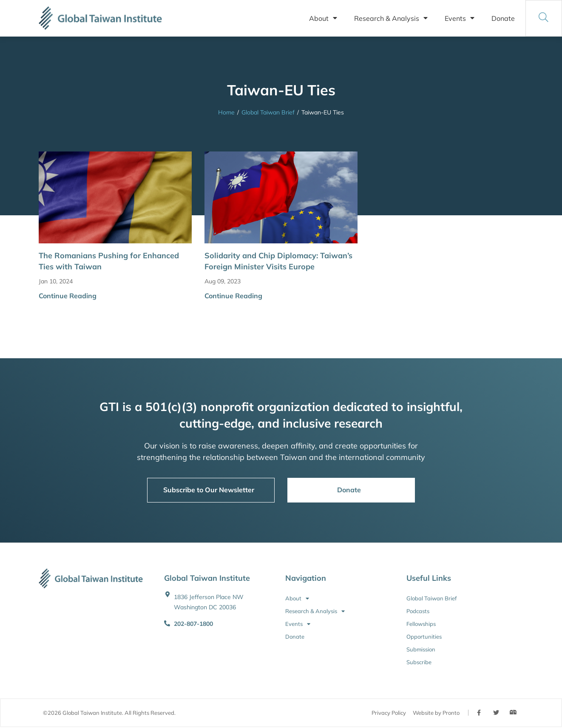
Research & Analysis (391, 18)
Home (226, 112)
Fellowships (421, 624)
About (323, 18)
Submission (421, 649)
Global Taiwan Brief (268, 112)
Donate (503, 18)
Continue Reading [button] (68, 296)
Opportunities (424, 637)
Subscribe (419, 662)
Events (460, 18)
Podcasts (418, 611)
